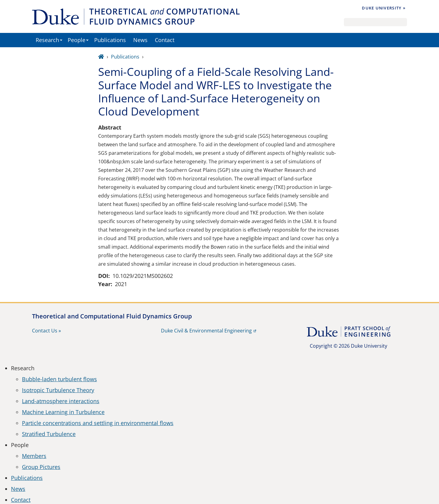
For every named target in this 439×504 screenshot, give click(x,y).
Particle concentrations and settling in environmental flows (98, 423)
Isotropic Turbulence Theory (58, 390)
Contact (165, 40)
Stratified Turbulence (49, 434)
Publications (110, 40)
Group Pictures (41, 467)
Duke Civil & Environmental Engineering (206, 331)
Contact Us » (46, 331)
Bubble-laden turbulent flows (59, 379)
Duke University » (384, 8)
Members (34, 456)
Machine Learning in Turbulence (63, 412)
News (140, 40)
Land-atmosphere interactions (61, 401)
